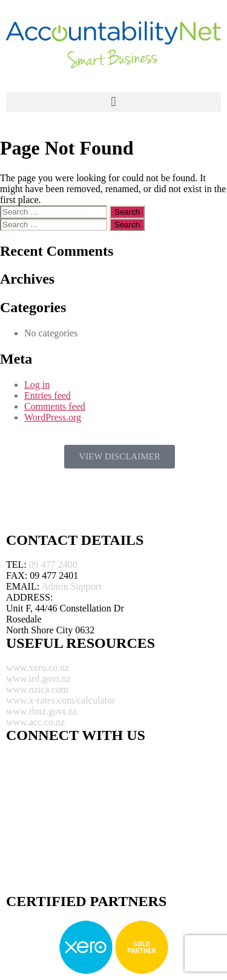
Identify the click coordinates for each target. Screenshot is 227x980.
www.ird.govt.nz (38, 678)
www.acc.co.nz (35, 722)
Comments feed (55, 406)
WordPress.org (53, 417)
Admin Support (71, 586)
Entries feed (48, 395)
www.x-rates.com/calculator (61, 700)
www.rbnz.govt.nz (42, 711)
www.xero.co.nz (38, 668)
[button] (113, 102)
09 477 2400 (53, 565)
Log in (37, 385)
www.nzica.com (37, 689)
